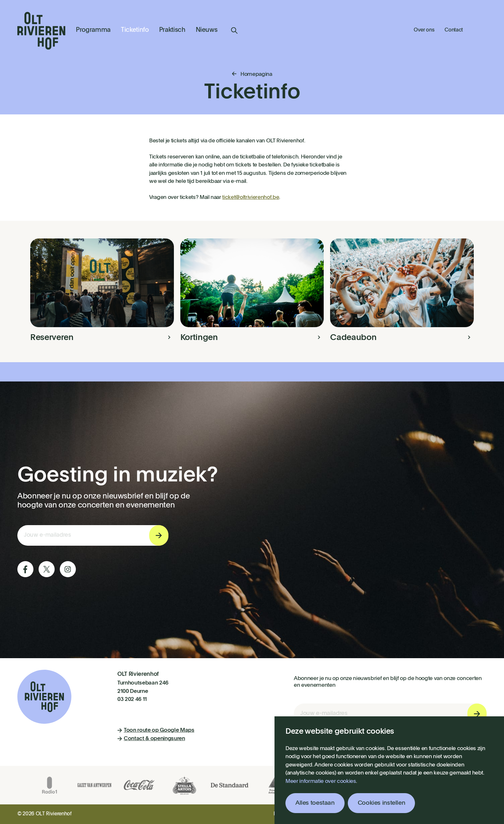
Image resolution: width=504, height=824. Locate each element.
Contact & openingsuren (151, 739)
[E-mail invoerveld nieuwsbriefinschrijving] (93, 535)
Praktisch (172, 30)
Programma (93, 30)
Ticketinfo (135, 30)
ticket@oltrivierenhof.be (251, 197)
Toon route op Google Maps (156, 730)
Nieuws (207, 30)
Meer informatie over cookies (321, 781)
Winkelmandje (480, 30)
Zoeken (234, 31)
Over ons (424, 30)
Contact (454, 30)
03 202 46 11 (132, 699)
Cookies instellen (382, 803)
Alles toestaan (315, 803)
